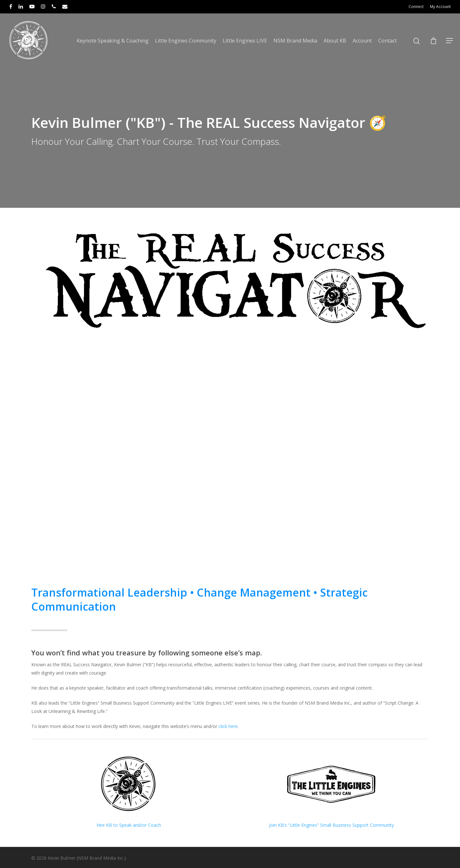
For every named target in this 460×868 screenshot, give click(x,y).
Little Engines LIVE (245, 41)
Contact (387, 41)
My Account (440, 7)
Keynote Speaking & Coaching (113, 41)
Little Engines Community (186, 41)
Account (362, 41)
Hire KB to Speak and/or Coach (129, 825)
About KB (335, 41)
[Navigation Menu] (450, 41)
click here (228, 726)
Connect (416, 7)
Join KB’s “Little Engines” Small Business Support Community (331, 825)
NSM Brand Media (295, 41)
